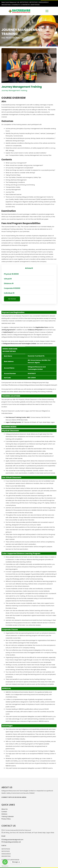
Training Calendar (8, 816)
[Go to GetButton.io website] (5, 866)
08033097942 (6, 5)
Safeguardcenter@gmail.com (13, 840)
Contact (4, 812)
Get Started (12, 299)
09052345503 (43, 2)
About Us (4, 809)
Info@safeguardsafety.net (12, 842)
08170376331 (33, 2)
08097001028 (35, 5)
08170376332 (24, 2)
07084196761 (25, 5)
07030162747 (16, 5)
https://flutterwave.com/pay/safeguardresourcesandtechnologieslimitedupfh (31, 385)
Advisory (4, 814)
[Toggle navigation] (47, 11)
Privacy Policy (6, 819)
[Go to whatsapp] (5, 862)
